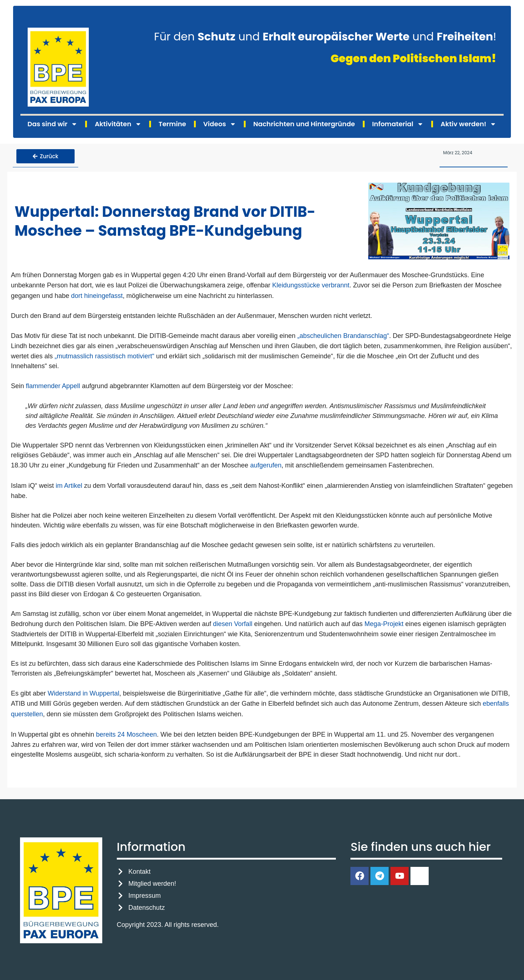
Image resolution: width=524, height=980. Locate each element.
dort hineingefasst (96, 294)
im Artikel (69, 484)
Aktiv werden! (469, 124)
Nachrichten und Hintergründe (304, 124)
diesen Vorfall (233, 622)
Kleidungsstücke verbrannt (311, 284)
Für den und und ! (325, 37)
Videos (220, 124)
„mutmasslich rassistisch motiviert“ (104, 354)
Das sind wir (53, 124)
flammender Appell (53, 385)
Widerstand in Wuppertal (84, 692)
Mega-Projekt (384, 622)
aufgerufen (266, 464)
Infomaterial (398, 124)
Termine (172, 124)
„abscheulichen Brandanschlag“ (343, 334)
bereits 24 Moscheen (126, 733)
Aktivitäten (118, 124)
